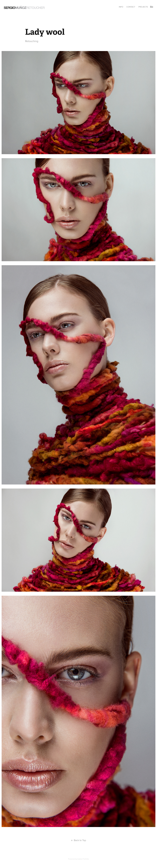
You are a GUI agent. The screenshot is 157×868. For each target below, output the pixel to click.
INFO (121, 7)
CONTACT (131, 7)
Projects (143, 7)
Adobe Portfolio (83, 859)
